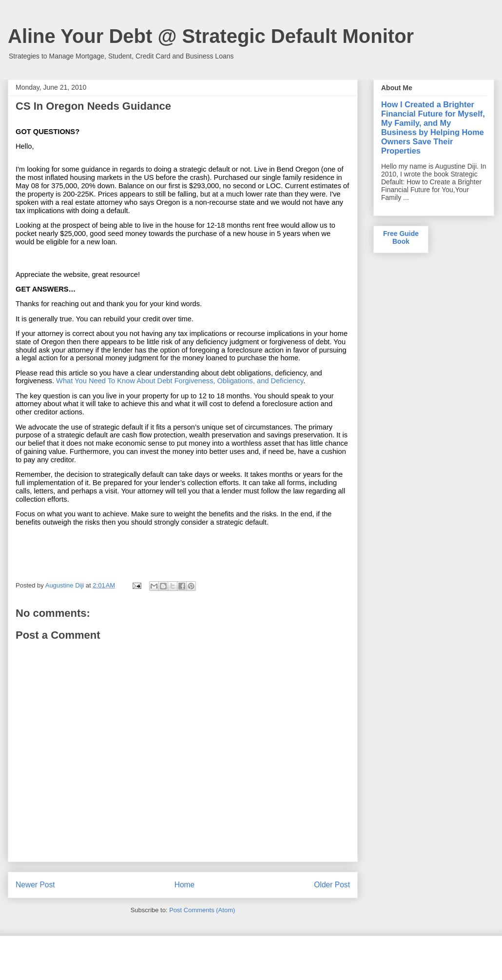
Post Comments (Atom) (202, 910)
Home (185, 885)
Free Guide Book (401, 237)
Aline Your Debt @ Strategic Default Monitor (211, 36)
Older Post (332, 885)
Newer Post (35, 885)
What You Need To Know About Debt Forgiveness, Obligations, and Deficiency (180, 381)
